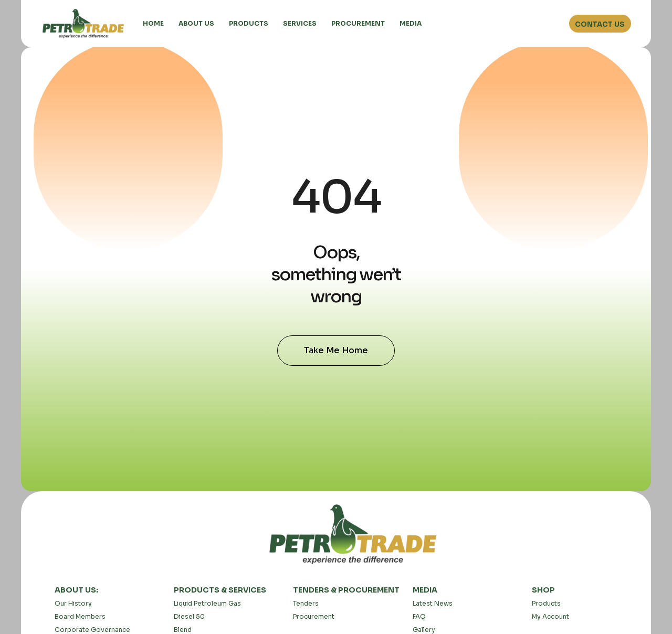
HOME (153, 23)
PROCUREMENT (358, 23)
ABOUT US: (76, 590)
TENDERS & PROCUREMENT (346, 590)
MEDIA (411, 23)
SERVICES (300, 23)
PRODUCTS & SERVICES (220, 590)
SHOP (543, 590)
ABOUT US (196, 23)
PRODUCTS (249, 23)
